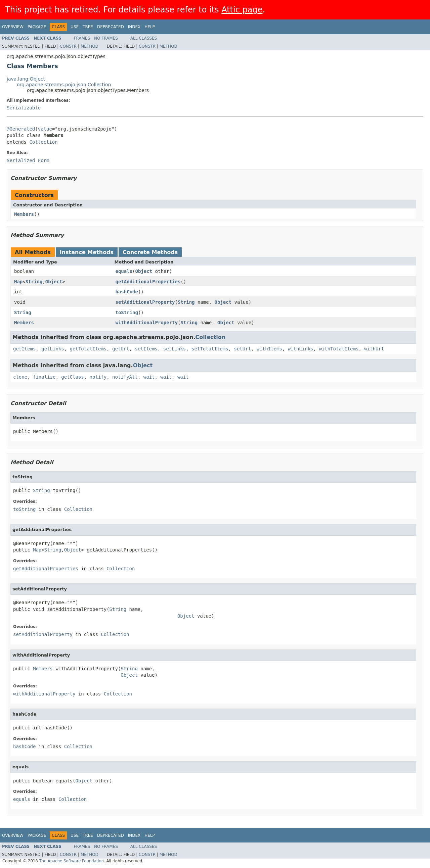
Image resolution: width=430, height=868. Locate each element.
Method (90, 46)
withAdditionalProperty (147, 323)
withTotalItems (339, 349)
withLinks (301, 349)
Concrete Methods (150, 252)
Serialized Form (28, 160)
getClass (72, 377)
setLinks (175, 349)
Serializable (24, 108)
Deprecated (111, 27)
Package (37, 27)
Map (18, 282)
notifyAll (125, 377)
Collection (43, 142)
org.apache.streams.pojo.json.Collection (64, 85)
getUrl (121, 349)
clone (20, 377)
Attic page (242, 10)
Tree (88, 27)
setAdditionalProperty (145, 302)
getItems (24, 349)
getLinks (53, 349)
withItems (269, 349)
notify (98, 377)
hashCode (127, 292)
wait (149, 377)
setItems (146, 349)
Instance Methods (87, 252)
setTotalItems (210, 349)
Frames (82, 38)
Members (24, 214)
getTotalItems (88, 349)
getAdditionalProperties (148, 282)
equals (124, 271)
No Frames (106, 38)
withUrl (374, 349)
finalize (44, 377)
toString (127, 312)
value (45, 129)
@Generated (21, 129)
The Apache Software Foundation (71, 861)
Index (134, 27)
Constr (68, 46)
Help (150, 27)
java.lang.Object (26, 79)
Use (75, 27)
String (34, 282)
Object (144, 271)
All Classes (144, 38)
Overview (13, 27)
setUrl (243, 349)
